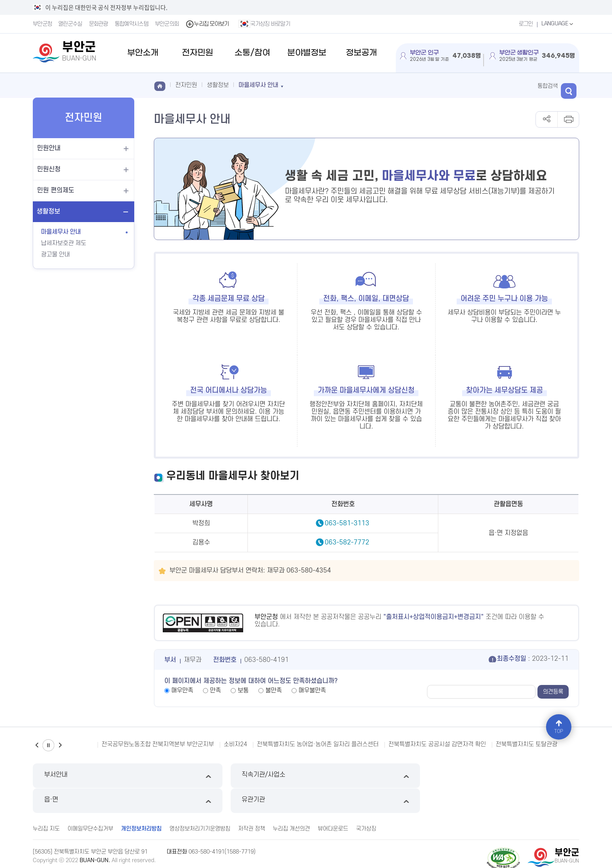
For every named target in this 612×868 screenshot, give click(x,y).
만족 (215, 690)
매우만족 (182, 690)
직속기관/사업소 (236, 776)
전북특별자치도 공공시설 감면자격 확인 (437, 744)
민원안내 (49, 148)
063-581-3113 (347, 523)
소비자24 (235, 744)
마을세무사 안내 (61, 232)
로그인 (525, 24)
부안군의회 (167, 24)
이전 (37, 745)
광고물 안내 (55, 254)
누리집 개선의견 (291, 803)
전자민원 (197, 53)
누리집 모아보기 (208, 24)
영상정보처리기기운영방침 (200, 803)
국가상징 (366, 803)
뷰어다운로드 (333, 803)
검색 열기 (571, 85)
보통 (243, 690)
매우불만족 (312, 690)
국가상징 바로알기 (265, 24)
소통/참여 (252, 53)
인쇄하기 (568, 119)
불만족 (274, 690)
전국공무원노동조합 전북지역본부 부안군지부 (158, 744)
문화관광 (99, 24)
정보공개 (361, 53)
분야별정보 (307, 53)
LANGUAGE (558, 24)
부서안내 (97, 776)
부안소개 (143, 53)
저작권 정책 (252, 803)
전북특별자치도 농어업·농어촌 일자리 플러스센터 (318, 744)
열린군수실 (71, 24)
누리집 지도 (46, 803)
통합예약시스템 (132, 24)
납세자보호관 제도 (64, 243)
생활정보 (48, 212)
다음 (60, 745)
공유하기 (547, 119)
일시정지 (48, 745)
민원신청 (49, 169)
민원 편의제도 (56, 190)
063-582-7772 (347, 542)
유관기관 (515, 776)
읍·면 (376, 776)
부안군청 (42, 24)
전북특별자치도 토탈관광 (527, 744)
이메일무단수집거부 (90, 803)
